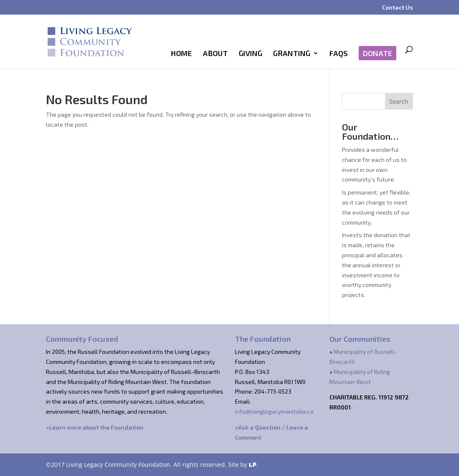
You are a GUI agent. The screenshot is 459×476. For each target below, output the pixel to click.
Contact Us (398, 8)
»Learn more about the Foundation (95, 427)
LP (253, 464)
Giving (250, 54)
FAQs (339, 54)
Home (181, 54)
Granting (292, 54)
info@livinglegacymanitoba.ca (274, 411)
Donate (377, 53)
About (215, 54)
